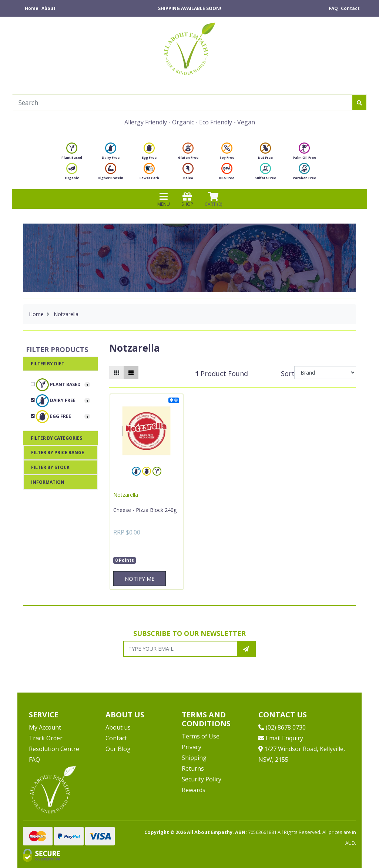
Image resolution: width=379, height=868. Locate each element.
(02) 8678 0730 (282, 727)
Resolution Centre (54, 749)
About (48, 8)
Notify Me (140, 579)
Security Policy (202, 779)
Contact (350, 8)
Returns (193, 768)
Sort (286, 373)
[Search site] (359, 103)
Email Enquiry (281, 738)
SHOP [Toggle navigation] (187, 199)
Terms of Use (201, 736)
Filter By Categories (56, 438)
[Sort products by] (325, 373)
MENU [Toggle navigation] (164, 199)
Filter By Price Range (58, 453)
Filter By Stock (50, 467)
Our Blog (118, 749)
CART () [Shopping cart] (213, 199)
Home (32, 8)
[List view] (131, 373)
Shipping (194, 758)
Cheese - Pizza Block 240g (145, 510)
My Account (45, 727)
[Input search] (182, 103)
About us (118, 727)
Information (48, 482)
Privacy (192, 747)
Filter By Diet (48, 364)
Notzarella (126, 495)
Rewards (194, 790)
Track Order (46, 738)
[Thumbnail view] (117, 373)
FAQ (333, 8)
